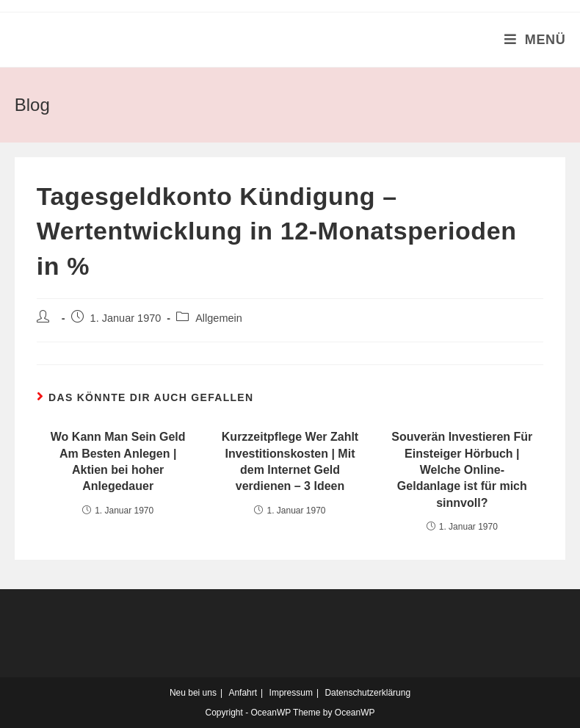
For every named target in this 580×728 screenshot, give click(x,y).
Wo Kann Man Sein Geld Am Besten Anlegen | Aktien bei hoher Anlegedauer (118, 461)
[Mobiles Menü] (535, 40)
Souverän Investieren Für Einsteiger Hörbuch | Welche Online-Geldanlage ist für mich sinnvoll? (462, 470)
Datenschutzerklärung (367, 693)
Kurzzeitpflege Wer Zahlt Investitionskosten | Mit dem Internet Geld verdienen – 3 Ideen (290, 461)
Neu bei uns (193, 693)
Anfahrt (243, 693)
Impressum (291, 693)
